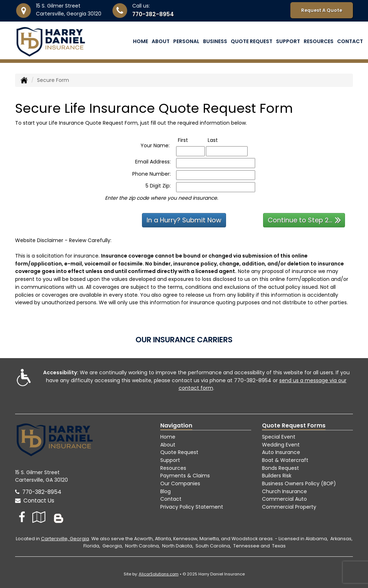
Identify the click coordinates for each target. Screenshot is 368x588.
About (168, 445)
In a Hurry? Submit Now (184, 220)
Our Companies (180, 483)
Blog (165, 491)
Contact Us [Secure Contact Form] (35, 501)
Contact (350, 41)
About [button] (161, 41)
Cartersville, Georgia (65, 539)
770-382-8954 (153, 14)
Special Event (279, 437)
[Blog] (59, 517)
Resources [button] (319, 41)
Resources (173, 468)
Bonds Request (280, 468)
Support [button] (288, 41)
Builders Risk (277, 476)
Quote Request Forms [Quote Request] (294, 425)
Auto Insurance (281, 452)
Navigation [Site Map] (176, 425)
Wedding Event (281, 445)
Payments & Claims (185, 476)
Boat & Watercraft (285, 460)
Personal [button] (186, 41)
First (190, 140)
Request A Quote (322, 10)
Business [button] (215, 41)
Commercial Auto (284, 499)
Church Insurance (284, 491)
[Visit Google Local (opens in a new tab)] (39, 517)
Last (220, 140)
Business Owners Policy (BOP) (299, 483)
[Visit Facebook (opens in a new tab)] (22, 517)
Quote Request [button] (252, 41)
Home (141, 41)
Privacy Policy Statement (192, 507)
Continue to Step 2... (304, 220)
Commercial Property (289, 507)
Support (170, 460)
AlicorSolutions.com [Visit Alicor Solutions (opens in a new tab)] (159, 574)
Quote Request (179, 452)
